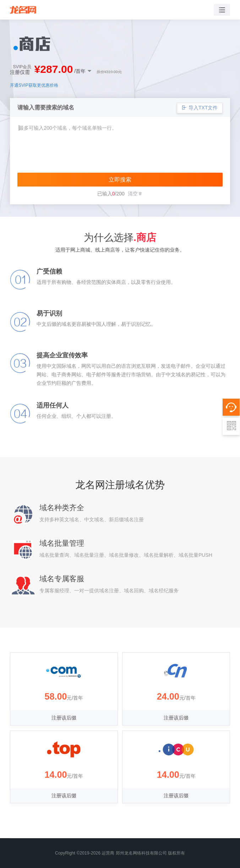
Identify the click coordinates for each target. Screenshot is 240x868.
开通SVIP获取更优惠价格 (34, 85)
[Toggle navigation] (222, 10)
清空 (135, 194)
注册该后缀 (64, 718)
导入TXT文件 (200, 108)
